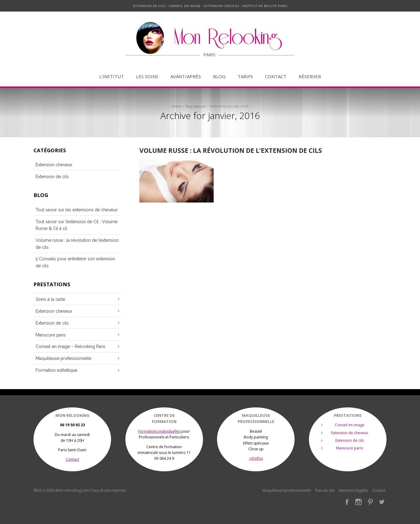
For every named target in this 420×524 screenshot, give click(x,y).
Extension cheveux (54, 165)
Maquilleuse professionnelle (63, 358)
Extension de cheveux (350, 433)
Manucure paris (51, 335)
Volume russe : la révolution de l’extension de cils (231, 150)
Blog (219, 77)
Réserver (310, 77)
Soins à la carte (50, 299)
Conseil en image (350, 425)
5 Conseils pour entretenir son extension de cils (75, 262)
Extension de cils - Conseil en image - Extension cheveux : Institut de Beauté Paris (210, 6)
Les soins (147, 77)
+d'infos (256, 458)
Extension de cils (52, 177)
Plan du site (325, 490)
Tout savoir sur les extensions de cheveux (77, 210)
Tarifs (245, 77)
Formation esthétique (56, 370)
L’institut (112, 77)
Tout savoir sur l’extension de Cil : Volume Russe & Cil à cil (77, 225)
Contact (276, 77)
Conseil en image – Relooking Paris (70, 346)
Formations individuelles (159, 431)
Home (176, 106)
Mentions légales (353, 490)
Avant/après (186, 77)
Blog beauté (195, 106)
